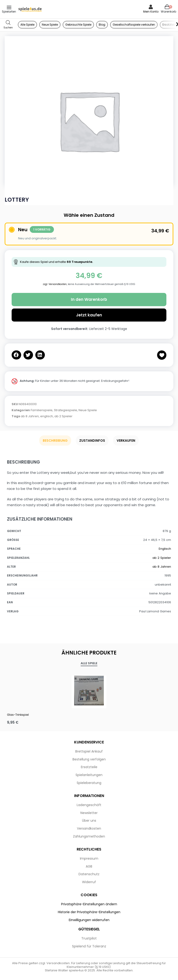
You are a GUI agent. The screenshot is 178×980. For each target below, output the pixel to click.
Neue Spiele (88, 410)
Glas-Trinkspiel (18, 715)
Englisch (165, 549)
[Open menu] (9, 7)
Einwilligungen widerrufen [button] (89, 920)
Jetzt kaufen (89, 315)
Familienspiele (42, 410)
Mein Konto (151, 12)
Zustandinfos (92, 441)
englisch (47, 416)
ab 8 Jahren (30, 416)
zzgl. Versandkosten (55, 284)
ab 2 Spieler (63, 416)
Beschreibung (55, 441)
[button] (16, 355)
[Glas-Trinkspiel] (89, 691)
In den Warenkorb (89, 299)
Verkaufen (126, 441)
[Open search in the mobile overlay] (8, 25)
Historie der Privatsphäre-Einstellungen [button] (89, 912)
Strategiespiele (66, 410)
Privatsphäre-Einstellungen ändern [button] (89, 904)
